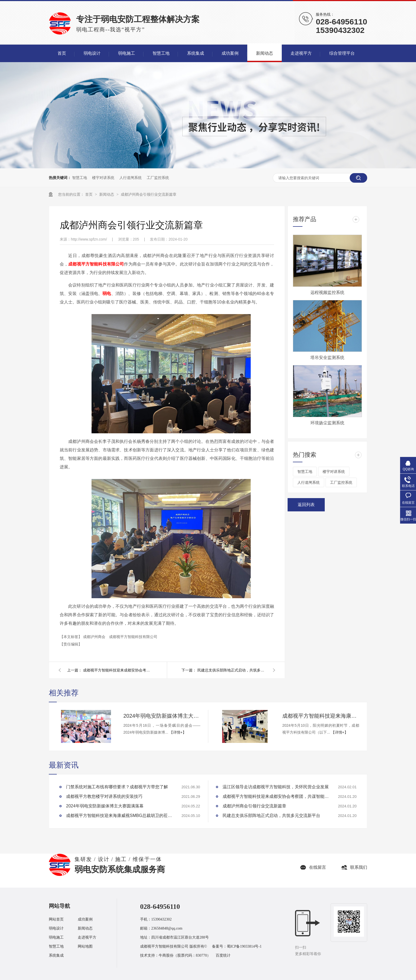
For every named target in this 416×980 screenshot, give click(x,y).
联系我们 (359, 867)
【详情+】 (178, 732)
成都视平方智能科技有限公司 (133, 637)
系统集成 (56, 955)
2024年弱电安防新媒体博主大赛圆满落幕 (162, 716)
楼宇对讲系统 (103, 178)
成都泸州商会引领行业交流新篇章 (149, 194)
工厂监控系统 (158, 178)
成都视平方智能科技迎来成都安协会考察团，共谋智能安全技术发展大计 (118, 670)
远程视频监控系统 (327, 292)
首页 (89, 194)
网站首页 (56, 919)
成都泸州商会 (95, 637)
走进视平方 (87, 937)
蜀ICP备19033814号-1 (244, 946)
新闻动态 (107, 194)
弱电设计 (56, 928)
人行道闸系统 (131, 178)
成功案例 (85, 919)
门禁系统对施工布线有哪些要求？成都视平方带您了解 (117, 787)
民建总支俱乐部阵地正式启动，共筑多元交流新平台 (232, 670)
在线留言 (318, 867)
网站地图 (85, 946)
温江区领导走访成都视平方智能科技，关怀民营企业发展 (276, 787)
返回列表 (306, 505)
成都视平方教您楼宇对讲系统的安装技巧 (104, 796)
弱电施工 (56, 937)
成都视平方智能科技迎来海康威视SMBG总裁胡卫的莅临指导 (321, 716)
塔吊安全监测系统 (327, 358)
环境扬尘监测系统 (327, 423)
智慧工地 (80, 178)
